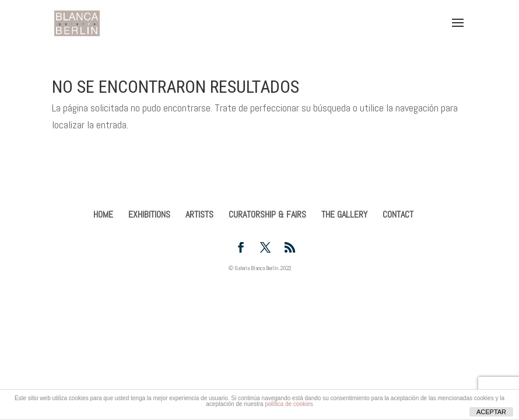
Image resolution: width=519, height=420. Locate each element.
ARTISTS (199, 214)
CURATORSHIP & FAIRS (267, 214)
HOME (103, 214)
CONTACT (398, 214)
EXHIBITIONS (149, 214)
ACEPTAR (491, 412)
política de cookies (289, 404)
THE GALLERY (344, 214)
